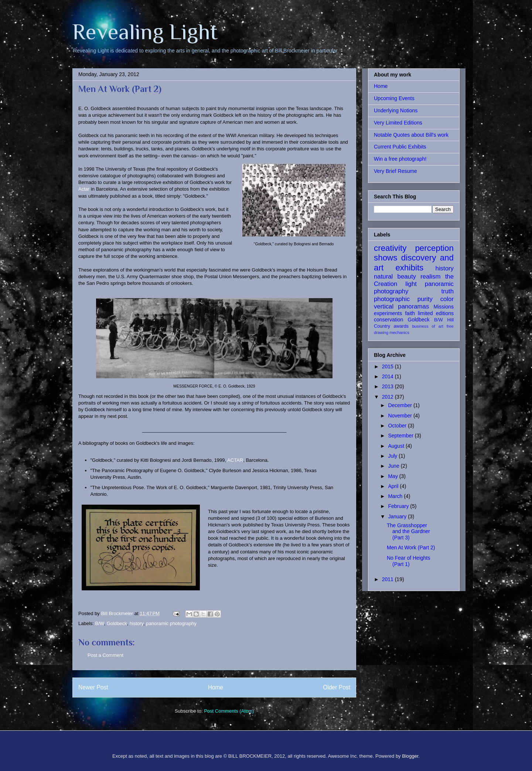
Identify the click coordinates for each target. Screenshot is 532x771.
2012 (388, 397)
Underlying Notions (396, 110)
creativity (390, 248)
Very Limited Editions (398, 123)
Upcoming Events (394, 98)
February (399, 506)
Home (216, 687)
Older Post (337, 687)
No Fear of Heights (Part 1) (409, 561)
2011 (388, 579)
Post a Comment (105, 655)
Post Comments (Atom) (229, 711)
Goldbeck (117, 623)
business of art (427, 326)
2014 (388, 376)
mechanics (399, 332)
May (393, 476)
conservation (388, 320)
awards (401, 326)
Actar (84, 189)
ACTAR (235, 460)
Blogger (410, 756)
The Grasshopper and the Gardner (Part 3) (408, 532)
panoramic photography (171, 623)
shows (386, 258)
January (398, 516)
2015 (388, 366)
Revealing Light (145, 32)
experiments (388, 313)
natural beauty (395, 277)
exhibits (409, 268)
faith (410, 313)
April (394, 486)
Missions (444, 307)
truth (447, 291)
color (447, 299)
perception (434, 248)
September (401, 436)
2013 (388, 386)
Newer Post (93, 687)
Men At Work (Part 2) (411, 547)
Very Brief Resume (395, 171)
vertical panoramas (401, 306)
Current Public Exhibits (400, 147)
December (400, 405)
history (137, 623)
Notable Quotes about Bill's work (411, 135)
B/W (100, 623)
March (396, 496)
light (411, 284)
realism (430, 277)
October (398, 426)
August (397, 446)
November (400, 416)
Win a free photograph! (400, 159)
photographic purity (403, 299)
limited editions (436, 313)
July (393, 456)
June (394, 466)
